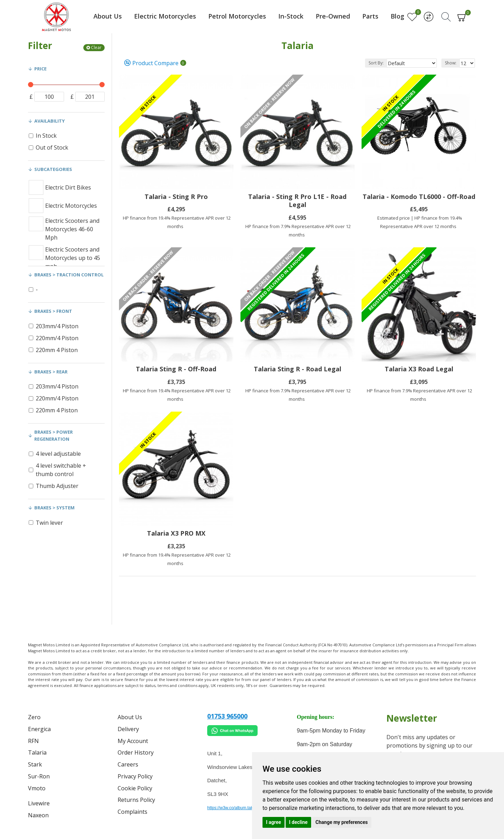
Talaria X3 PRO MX (176, 533)
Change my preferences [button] (341, 822)
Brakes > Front (53, 311)
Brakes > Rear (51, 372)
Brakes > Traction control (69, 275)
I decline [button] (298, 822)
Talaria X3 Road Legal (419, 369)
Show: (452, 63)
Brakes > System (54, 508)
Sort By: (385, 63)
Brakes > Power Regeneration (54, 435)
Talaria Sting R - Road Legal (297, 369)
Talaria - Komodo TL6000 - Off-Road (419, 197)
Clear (96, 47)
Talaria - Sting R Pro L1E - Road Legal (297, 201)
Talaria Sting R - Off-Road (176, 369)
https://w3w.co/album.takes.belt (236, 808)
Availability (50, 121)
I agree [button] (274, 822)
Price (40, 69)
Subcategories (53, 169)
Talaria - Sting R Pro (176, 197)
